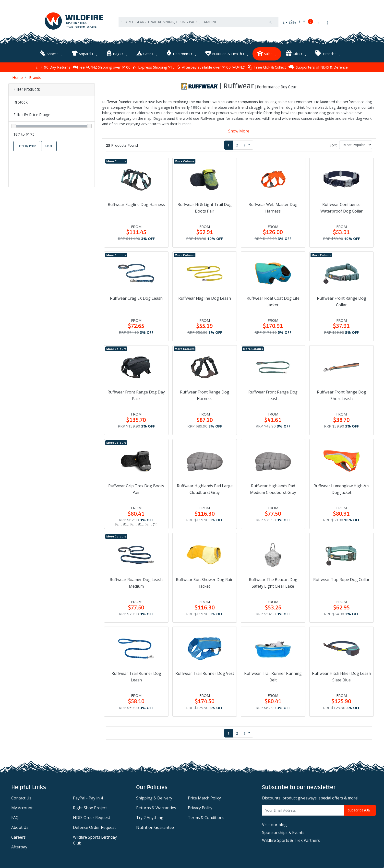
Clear (49, 146)
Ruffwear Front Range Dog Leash (273, 395)
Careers (18, 837)
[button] (52, 102)
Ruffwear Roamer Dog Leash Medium (136, 583)
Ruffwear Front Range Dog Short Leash (342, 395)
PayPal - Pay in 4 (88, 798)
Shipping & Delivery (154, 798)
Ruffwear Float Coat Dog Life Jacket (273, 301)
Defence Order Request (94, 827)
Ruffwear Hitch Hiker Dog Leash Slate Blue (342, 676)
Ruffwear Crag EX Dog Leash (136, 298)
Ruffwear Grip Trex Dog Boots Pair (136, 489)
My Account (22, 808)
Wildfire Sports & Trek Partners (291, 840)
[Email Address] (303, 810)
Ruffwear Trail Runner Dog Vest (205, 673)
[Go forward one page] (247, 145)
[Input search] (191, 22)
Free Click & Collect (267, 67)
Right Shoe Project (90, 808)
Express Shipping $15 (154, 67)
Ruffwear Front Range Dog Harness (205, 395)
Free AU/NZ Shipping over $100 (102, 67)
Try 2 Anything (150, 817)
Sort (333, 145)
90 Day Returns (53, 67)
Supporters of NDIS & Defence (318, 67)
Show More (239, 131)
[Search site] (271, 22)
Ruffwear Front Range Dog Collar (342, 301)
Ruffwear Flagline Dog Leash (205, 298)
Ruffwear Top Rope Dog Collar (341, 579)
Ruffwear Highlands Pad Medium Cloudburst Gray (273, 489)
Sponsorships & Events (283, 832)
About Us (20, 827)
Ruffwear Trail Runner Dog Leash (136, 676)
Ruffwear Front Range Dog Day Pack (136, 395)
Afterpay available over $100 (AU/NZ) (211, 67)
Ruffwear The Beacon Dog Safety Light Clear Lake (273, 583)
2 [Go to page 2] (237, 145)
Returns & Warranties (156, 808)
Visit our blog (274, 824)
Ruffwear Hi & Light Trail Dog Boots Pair (205, 208)
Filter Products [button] (27, 89)
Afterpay (19, 847)
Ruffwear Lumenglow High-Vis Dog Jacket (341, 489)
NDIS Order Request (92, 817)
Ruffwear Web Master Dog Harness (273, 208)
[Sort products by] (356, 145)
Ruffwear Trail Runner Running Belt (273, 676)
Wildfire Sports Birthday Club (95, 840)
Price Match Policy (204, 798)
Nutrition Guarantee (155, 827)
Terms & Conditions (206, 817)
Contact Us (21, 798)
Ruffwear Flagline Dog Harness (136, 204)
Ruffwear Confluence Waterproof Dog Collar (342, 208)
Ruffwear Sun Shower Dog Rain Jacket (205, 583)
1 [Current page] (229, 145)
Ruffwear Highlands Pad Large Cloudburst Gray (205, 489)
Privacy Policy (200, 808)
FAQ (15, 817)
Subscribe (360, 810)
